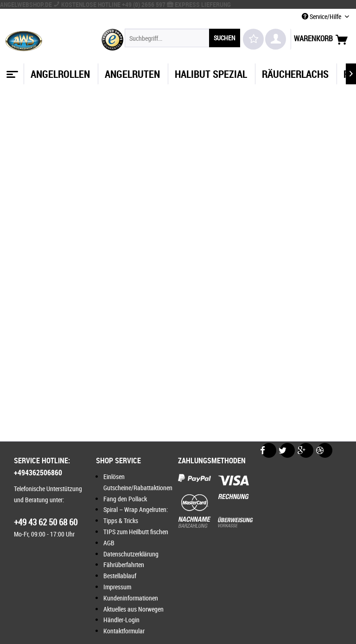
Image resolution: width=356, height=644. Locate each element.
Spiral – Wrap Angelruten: (136, 509)
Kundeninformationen (131, 598)
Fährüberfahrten (124, 565)
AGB (109, 543)
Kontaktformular (124, 631)
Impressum (117, 587)
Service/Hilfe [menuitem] (322, 16)
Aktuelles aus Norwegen (133, 609)
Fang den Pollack (125, 499)
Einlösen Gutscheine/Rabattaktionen (138, 482)
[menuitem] (183, 38)
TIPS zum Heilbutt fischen (136, 532)
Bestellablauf (120, 576)
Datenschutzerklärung (131, 554)
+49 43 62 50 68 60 (46, 522)
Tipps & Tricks (121, 521)
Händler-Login (121, 620)
